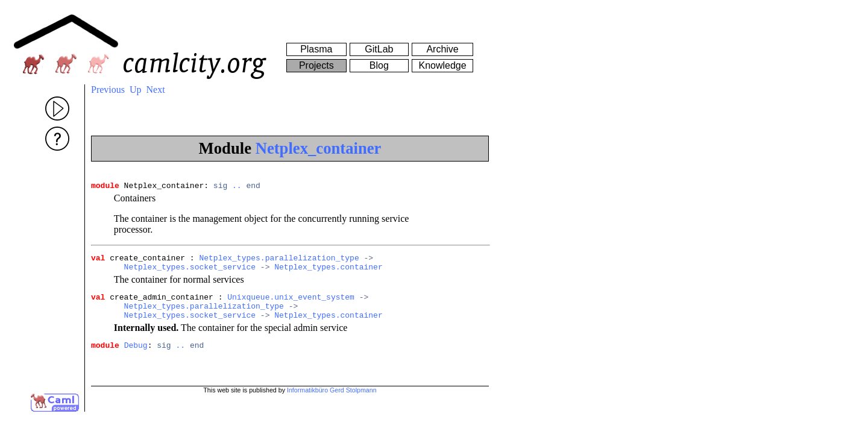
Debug (136, 357)
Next (156, 90)
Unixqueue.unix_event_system (291, 304)
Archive (442, 49)
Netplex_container (319, 148)
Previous (108, 90)
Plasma (316, 49)
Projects (316, 65)
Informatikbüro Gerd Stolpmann (332, 397)
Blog (379, 65)
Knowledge (442, 65)
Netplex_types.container (328, 272)
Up (136, 90)
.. (237, 187)
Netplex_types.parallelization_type (279, 261)
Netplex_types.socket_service (190, 272)
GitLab (379, 49)
